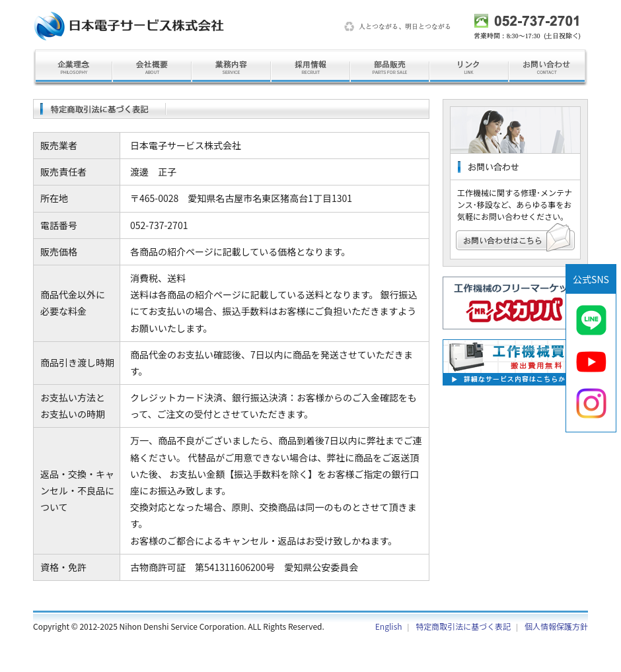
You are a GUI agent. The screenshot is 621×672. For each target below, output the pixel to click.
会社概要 (152, 68)
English (389, 626)
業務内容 (231, 68)
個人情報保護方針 (556, 626)
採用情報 (310, 68)
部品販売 (390, 68)
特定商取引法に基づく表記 (463, 626)
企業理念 (73, 68)
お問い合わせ (548, 68)
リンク (469, 68)
